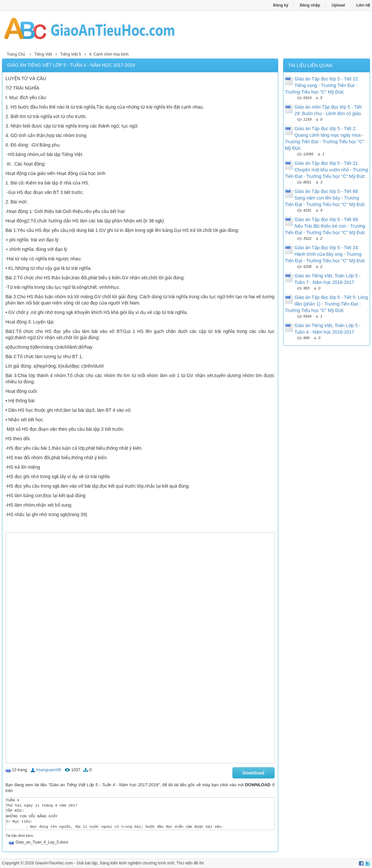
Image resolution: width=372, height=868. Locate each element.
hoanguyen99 (48, 770)
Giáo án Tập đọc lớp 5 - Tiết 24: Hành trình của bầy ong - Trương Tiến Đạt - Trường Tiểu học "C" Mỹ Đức (325, 254)
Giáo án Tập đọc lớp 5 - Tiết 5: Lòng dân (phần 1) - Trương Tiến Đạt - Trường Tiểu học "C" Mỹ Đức (327, 304)
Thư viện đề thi (190, 863)
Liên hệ (363, 5)
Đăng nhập (310, 5)
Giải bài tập (87, 863)
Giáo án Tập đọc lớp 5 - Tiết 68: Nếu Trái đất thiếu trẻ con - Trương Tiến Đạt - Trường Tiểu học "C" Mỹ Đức (325, 226)
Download (254, 773)
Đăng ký (281, 5)
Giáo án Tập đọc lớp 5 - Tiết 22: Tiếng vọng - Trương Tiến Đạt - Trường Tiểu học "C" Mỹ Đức (322, 85)
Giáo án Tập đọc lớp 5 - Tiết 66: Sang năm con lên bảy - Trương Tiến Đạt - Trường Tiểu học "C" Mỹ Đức (325, 198)
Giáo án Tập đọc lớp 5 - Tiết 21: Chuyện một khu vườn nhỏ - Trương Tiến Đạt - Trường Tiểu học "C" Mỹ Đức (327, 170)
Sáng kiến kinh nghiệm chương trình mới (137, 863)
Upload (338, 5)
